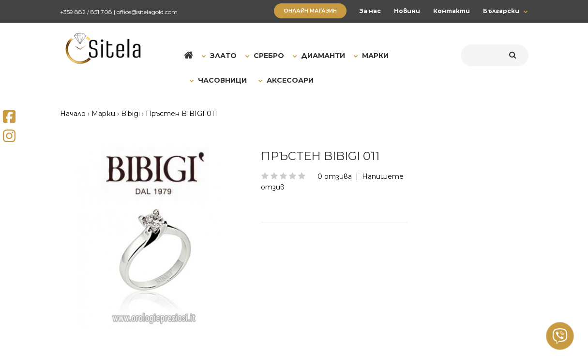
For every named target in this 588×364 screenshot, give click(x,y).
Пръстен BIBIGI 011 (181, 114)
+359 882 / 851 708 (86, 12)
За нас (370, 11)
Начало (73, 114)
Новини (407, 11)
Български (501, 11)
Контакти (452, 11)
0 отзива (335, 176)
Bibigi (130, 114)
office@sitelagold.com (147, 12)
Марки (103, 114)
